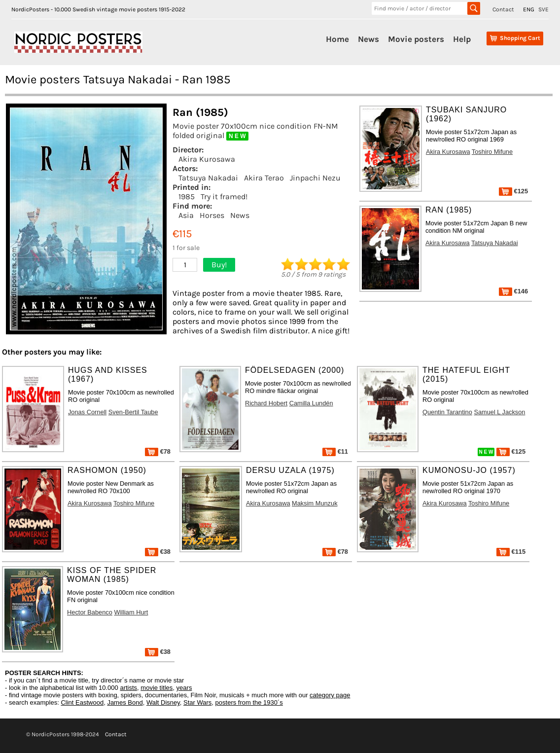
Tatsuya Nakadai (208, 178)
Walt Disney (163, 702)
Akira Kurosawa (207, 159)
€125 (513, 191)
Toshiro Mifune (492, 152)
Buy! (219, 265)
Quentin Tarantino (447, 412)
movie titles (157, 688)
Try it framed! (224, 197)
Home (337, 39)
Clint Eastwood (82, 702)
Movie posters (416, 39)
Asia (186, 215)
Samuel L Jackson (499, 412)
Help (462, 39)
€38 (158, 552)
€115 (511, 552)
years (184, 688)
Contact (503, 9)
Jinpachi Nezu (315, 178)
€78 (158, 451)
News (368, 39)
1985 (187, 197)
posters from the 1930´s (249, 702)
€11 (335, 451)
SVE (543, 9)
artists (128, 688)
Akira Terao (264, 178)
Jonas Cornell (87, 412)
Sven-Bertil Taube (133, 412)
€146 (513, 291)
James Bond (125, 702)
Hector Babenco (90, 612)
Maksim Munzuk (315, 503)
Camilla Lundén (311, 403)
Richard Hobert (266, 403)
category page (330, 695)
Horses (212, 215)
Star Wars (197, 702)
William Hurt (131, 612)
